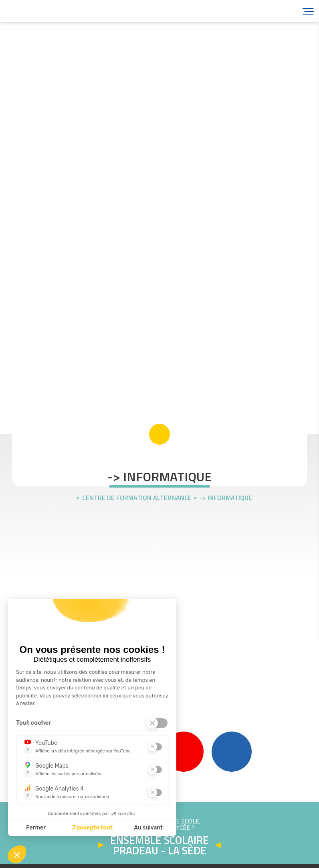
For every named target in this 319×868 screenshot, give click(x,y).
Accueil (52, 11)
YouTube (184, 752)
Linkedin (232, 752)
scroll (159, 434)
